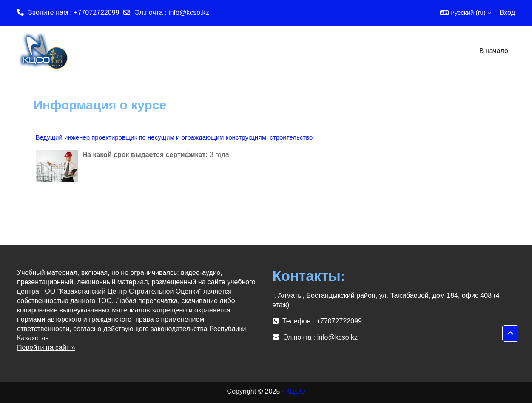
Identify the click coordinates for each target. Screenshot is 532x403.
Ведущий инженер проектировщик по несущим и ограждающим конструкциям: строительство (174, 137)
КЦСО (296, 391)
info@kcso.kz (189, 13)
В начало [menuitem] (494, 51)
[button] (466, 13)
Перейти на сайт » (46, 347)
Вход (507, 13)
